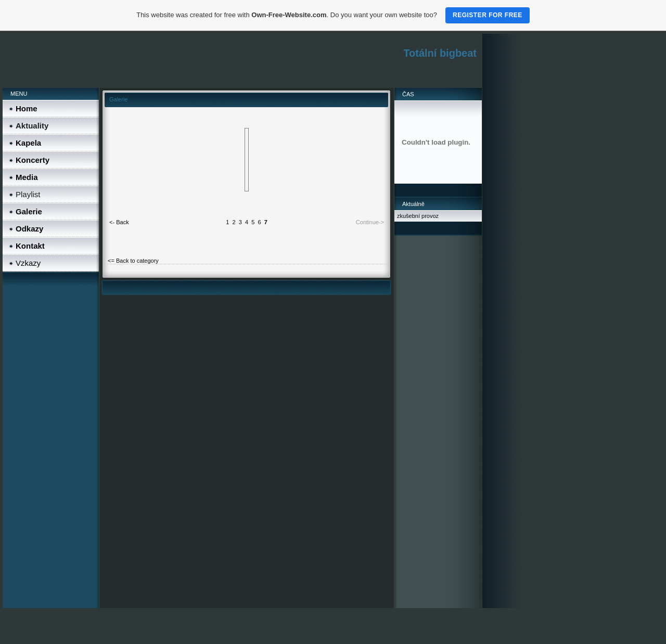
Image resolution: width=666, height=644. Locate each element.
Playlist (28, 194)
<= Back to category (133, 261)
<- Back (119, 222)
